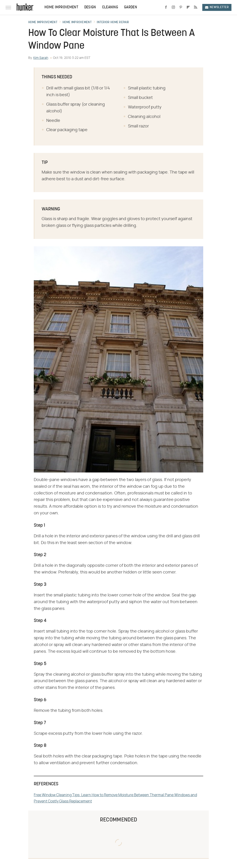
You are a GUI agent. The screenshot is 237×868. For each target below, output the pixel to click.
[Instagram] (173, 7)
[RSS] (196, 7)
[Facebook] (166, 7)
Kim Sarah (41, 58)
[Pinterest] (181, 7)
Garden (131, 7)
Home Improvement (61, 7)
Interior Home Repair (113, 22)
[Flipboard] (188, 7)
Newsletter (217, 7)
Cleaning (110, 7)
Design (90, 7)
